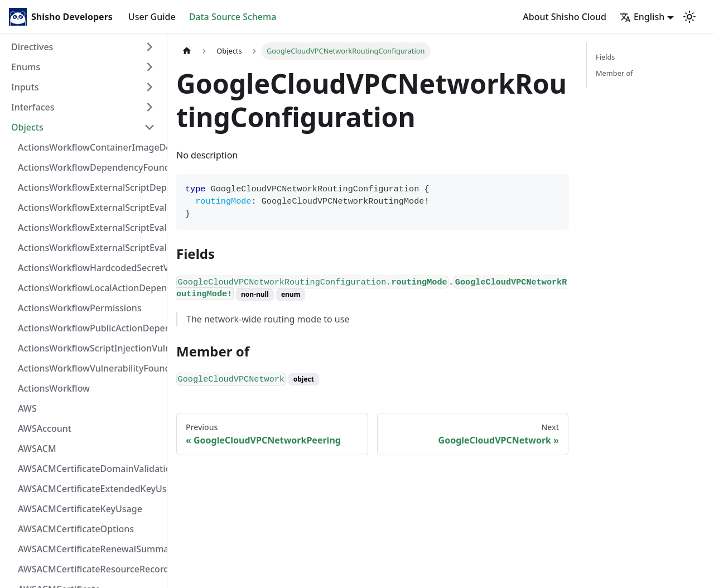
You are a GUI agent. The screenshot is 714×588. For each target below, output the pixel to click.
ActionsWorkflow (54, 388)
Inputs (25, 87)
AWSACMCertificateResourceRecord (90, 569)
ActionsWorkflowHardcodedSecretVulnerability (90, 268)
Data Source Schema (233, 17)
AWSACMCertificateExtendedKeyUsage (90, 489)
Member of (614, 73)
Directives (32, 47)
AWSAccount (45, 428)
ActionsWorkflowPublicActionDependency (90, 328)
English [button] (642, 17)
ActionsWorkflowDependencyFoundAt (90, 167)
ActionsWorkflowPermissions (80, 308)
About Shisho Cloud (565, 17)
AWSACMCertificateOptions (76, 529)
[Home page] (187, 51)
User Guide (152, 17)
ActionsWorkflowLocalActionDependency (90, 288)
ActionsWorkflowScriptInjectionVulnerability (90, 348)
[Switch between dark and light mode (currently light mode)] (689, 17)
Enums (26, 67)
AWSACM (37, 449)
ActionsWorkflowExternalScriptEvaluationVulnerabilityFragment (90, 208)
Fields (605, 57)
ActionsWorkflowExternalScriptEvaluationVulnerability (90, 248)
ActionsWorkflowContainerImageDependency (90, 147)
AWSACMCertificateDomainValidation (90, 469)
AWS (27, 408)
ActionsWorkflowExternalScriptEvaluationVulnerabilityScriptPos (90, 228)
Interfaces (33, 107)
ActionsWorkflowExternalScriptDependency (90, 187)
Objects (27, 127)
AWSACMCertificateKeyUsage (80, 509)
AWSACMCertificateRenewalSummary (90, 549)
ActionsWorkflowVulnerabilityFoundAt (90, 368)
